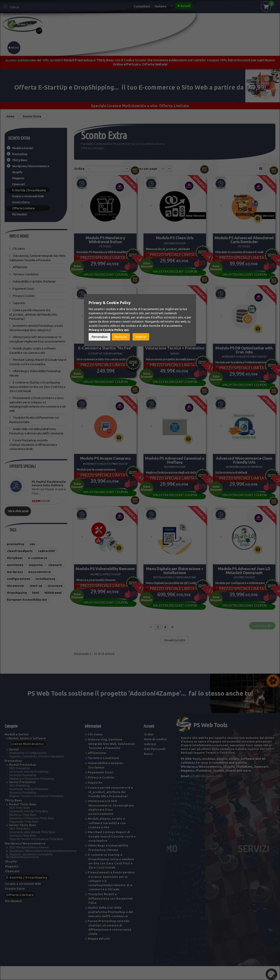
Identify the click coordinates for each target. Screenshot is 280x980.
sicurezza (55, 586)
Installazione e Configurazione (28, 767)
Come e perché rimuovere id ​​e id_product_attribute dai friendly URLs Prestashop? (33, 314)
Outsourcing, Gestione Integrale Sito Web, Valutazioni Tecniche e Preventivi (112, 758)
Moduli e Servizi (23, 148)
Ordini (149, 748)
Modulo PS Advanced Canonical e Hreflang (175, 466)
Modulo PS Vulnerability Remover (105, 578)
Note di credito (155, 753)
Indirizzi (150, 758)
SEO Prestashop (20, 782)
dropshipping (17, 593)
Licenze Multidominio (27, 758)
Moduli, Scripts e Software (27, 752)
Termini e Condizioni (25, 274)
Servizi (14, 763)
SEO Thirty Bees (20, 822)
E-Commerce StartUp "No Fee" (105, 350)
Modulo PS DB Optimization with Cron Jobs (244, 352)
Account (149, 740)
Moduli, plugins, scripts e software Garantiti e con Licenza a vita (107, 837)
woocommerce (39, 572)
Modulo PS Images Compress (105, 464)
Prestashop (20, 154)
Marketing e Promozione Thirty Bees (32, 832)
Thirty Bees (20, 160)
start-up (36, 586)
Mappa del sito (99, 952)
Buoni (148, 768)
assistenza (15, 565)
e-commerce (38, 558)
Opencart (19, 184)
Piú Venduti (19, 214)
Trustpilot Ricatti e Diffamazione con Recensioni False (110, 912)
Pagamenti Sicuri (23, 289)
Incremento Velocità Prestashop (29, 786)
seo (32, 544)
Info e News (19, 236)
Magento (18, 178)
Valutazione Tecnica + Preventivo (175, 350)
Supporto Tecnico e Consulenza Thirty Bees (36, 853)
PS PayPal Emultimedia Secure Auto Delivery (49, 483)
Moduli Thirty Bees (23, 818)
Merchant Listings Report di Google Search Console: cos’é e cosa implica (112, 850)
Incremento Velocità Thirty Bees (29, 825)
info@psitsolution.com (206, 790)
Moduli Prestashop (22, 779)
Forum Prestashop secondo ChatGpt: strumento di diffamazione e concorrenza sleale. (33, 444)
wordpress (15, 572)
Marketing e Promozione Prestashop (32, 793)
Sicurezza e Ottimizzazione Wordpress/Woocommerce (43, 865)
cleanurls (55, 565)
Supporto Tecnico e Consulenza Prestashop (36, 810)
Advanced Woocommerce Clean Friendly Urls (244, 466)
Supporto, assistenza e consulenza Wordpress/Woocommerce (29, 870)
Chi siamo (19, 248)
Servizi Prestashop (22, 796)
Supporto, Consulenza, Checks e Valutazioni (37, 770)
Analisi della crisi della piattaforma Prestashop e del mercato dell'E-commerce (110, 926)
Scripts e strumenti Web (28, 196)
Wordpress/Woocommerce (31, 166)
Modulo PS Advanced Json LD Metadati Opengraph (244, 580)
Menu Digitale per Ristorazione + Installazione (175, 580)
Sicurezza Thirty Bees (23, 829)
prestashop (16, 544)
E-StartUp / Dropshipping (29, 190)
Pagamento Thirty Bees (24, 836)
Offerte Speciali (22, 466)
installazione (45, 579)
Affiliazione (20, 267)
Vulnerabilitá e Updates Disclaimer (34, 281)
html (36, 593)
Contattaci (142, 6)
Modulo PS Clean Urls (175, 237)
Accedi (185, 6)
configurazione (19, 579)
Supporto (19, 303)
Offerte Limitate (23, 208)
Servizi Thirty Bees (23, 839)
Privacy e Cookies (24, 296)
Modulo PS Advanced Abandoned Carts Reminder (244, 239)
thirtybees (15, 558)
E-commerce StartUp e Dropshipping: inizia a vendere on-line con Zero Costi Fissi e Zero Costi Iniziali (37, 387)
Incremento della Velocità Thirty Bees (32, 846)
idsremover (16, 586)
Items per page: (146, 169)
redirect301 (47, 551)
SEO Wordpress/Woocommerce (29, 861)
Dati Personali (155, 763)
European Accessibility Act (27, 600)
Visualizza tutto (175, 654)
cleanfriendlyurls (20, 551)
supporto (36, 565)
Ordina (79, 169)
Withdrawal (53, 593)
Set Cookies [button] (271, 974)
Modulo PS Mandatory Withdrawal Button (105, 239)
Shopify (17, 172)
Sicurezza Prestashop (23, 789)
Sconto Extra (21, 202)
